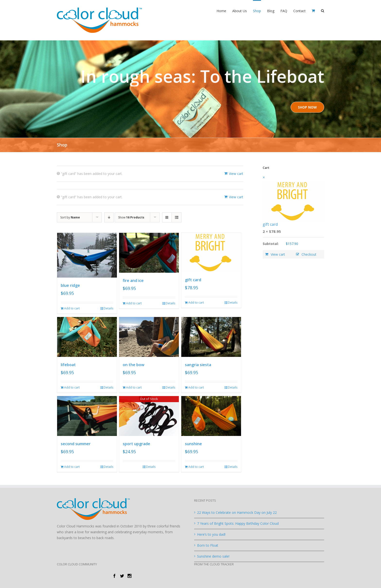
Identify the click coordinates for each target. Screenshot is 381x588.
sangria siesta (198, 365)
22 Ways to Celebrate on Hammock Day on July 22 (237, 512)
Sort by (70, 217)
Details (108, 308)
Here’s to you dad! (211, 534)
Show (131, 217)
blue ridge (70, 285)
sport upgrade (136, 444)
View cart (236, 174)
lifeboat (68, 365)
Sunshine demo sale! (213, 556)
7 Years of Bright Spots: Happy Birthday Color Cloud (238, 523)
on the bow (134, 365)
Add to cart (72, 308)
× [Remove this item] (264, 177)
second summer (76, 444)
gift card (193, 280)
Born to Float (208, 545)
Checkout (309, 254)
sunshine (193, 444)
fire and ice (133, 280)
